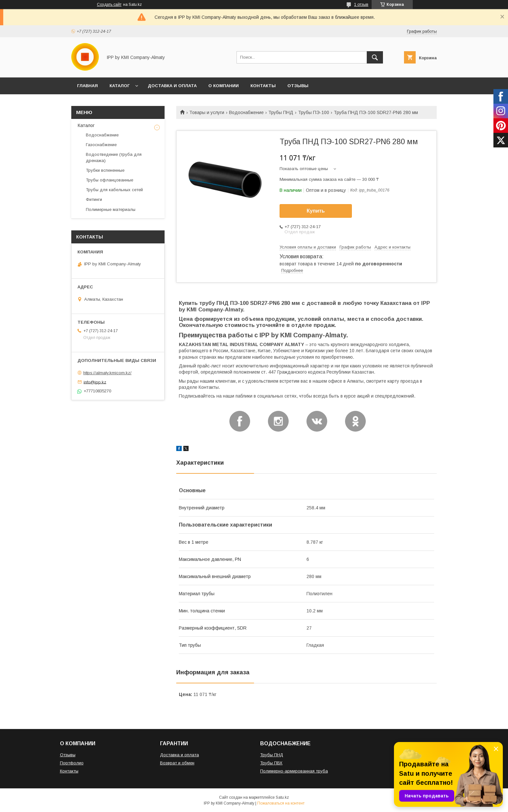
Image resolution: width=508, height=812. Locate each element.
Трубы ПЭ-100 (314, 112)
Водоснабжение (246, 112)
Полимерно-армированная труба (294, 771)
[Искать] (375, 57)
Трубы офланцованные (110, 180)
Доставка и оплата (179, 755)
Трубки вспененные (105, 170)
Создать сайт (109, 5)
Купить (316, 211)
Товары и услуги (207, 112)
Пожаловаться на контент (281, 803)
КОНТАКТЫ (263, 86)
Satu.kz (282, 797)
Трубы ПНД (281, 112)
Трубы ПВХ (271, 763)
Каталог (86, 125)
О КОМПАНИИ (224, 86)
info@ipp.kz (95, 382)
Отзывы (68, 755)
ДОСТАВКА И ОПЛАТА (172, 86)
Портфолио (72, 763)
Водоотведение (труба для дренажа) (114, 157)
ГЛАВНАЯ (87, 86)
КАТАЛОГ (120, 86)
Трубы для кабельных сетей (114, 190)
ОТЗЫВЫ (298, 86)
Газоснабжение (101, 145)
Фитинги (94, 199)
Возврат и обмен (177, 763)
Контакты (69, 771)
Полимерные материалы (111, 209)
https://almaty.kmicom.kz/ (107, 373)
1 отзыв (361, 5)
